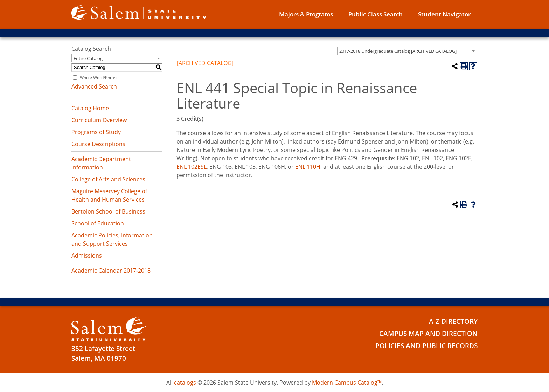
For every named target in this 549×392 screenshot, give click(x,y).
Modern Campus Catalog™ (347, 383)
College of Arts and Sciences (108, 179)
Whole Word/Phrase (99, 78)
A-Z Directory (453, 321)
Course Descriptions (98, 144)
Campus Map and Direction (428, 334)
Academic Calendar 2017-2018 (111, 271)
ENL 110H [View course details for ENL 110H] (308, 167)
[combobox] (407, 51)
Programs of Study (96, 132)
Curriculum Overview (99, 120)
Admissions (87, 255)
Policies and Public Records (426, 346)
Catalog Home (90, 108)
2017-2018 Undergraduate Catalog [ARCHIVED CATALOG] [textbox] (398, 51)
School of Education (98, 223)
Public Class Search (376, 14)
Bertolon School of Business (108, 211)
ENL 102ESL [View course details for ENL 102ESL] (192, 167)
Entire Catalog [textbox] (88, 58)
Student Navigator (444, 14)
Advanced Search (94, 86)
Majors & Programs (306, 14)
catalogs (185, 383)
